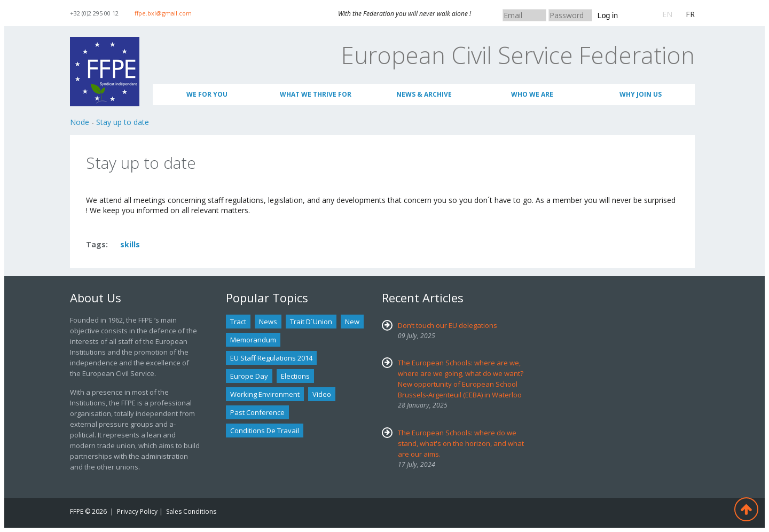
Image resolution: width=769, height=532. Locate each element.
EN (667, 14)
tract (238, 322)
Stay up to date (123, 122)
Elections (295, 376)
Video (322, 394)
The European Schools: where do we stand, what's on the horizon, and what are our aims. (461, 443)
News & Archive (424, 94)
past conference (257, 412)
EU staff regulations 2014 (271, 358)
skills (130, 244)
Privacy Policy (137, 511)
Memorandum (253, 340)
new (352, 322)
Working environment (265, 394)
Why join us (641, 94)
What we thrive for (316, 94)
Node (80, 122)
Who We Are (532, 94)
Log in (608, 15)
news (268, 322)
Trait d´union (311, 322)
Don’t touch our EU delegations (448, 325)
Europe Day (249, 376)
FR (690, 14)
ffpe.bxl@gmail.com (163, 13)
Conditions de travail (265, 431)
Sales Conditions (191, 511)
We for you (207, 94)
